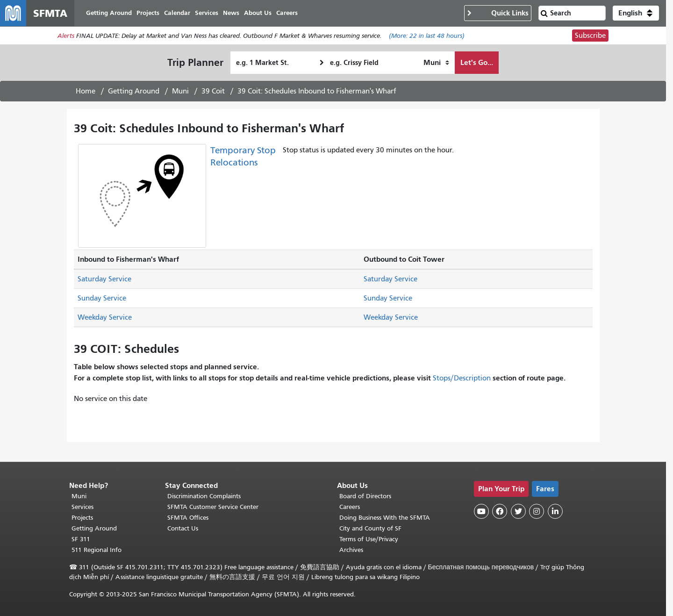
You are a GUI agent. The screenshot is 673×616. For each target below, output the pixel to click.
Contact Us (183, 528)
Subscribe (590, 36)
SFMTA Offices (188, 518)
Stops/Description (462, 378)
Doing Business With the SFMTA (385, 518)
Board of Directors (365, 496)
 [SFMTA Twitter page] (518, 511)
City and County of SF (370, 528)
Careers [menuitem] (287, 13)
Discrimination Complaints (204, 496)
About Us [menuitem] (258, 13)
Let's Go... (477, 62)
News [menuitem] (231, 13)
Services (82, 507)
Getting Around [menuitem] (109, 13)
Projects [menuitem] (148, 13)
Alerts (66, 36)
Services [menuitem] (207, 13)
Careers (350, 507)
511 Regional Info (97, 550)
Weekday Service (105, 317)
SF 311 (81, 539)
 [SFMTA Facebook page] (500, 511)
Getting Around (134, 91)
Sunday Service (102, 298)
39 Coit (213, 91)
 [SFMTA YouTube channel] (481, 511)
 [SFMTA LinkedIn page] (555, 511)
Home (86, 91)
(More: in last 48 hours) (427, 36)
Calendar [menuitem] (177, 13)
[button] (636, 13)
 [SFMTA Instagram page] (537, 511)
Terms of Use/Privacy (369, 539)
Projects (82, 518)
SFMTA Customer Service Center (213, 507)
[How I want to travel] (436, 63)
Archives (351, 550)
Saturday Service (104, 279)
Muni (180, 91)
